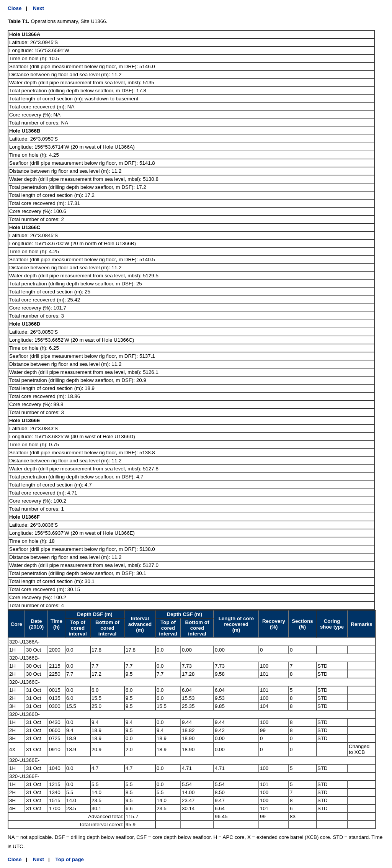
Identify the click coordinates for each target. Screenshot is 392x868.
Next (38, 8)
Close (15, 8)
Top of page (70, 859)
